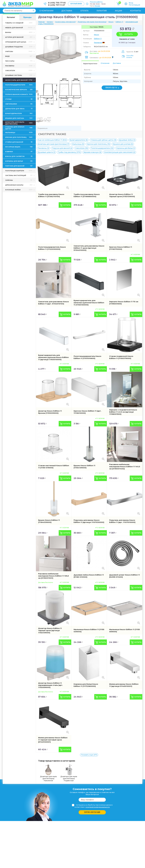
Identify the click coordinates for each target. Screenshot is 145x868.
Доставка (67, 11)
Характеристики (90, 64)
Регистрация (134, 5)
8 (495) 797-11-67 (57, 5)
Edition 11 (98, 39)
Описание (105, 63)
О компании (46, 11)
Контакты (135, 11)
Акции (118, 11)
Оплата (84, 11)
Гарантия (102, 11)
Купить (129, 34)
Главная (41, 22)
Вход (131, 3)
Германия (98, 43)
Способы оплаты (130, 56)
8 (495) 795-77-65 (57, 3)
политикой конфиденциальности (98, 807)
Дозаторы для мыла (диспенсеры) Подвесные (69, 773)
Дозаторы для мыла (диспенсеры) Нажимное (48, 773)
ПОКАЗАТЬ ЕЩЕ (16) (111, 88)
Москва (97, 6)
